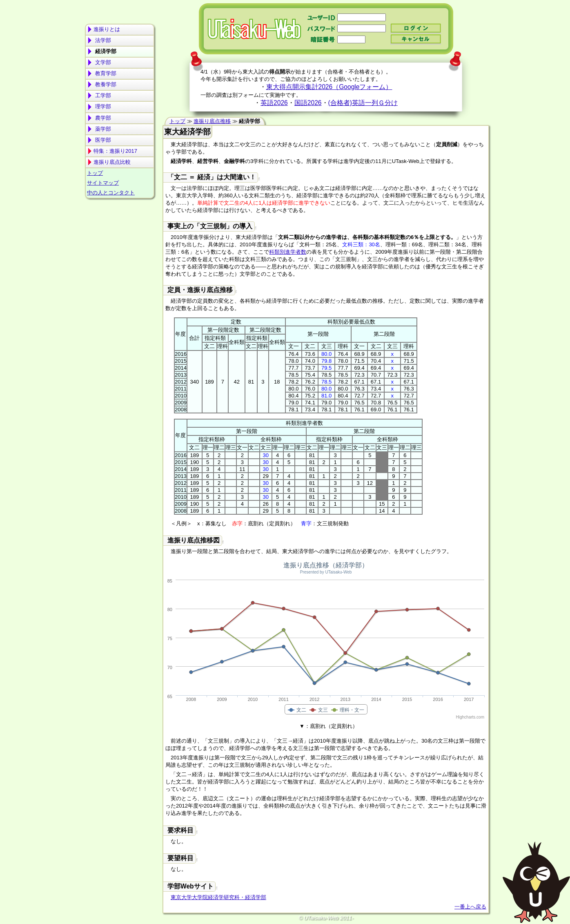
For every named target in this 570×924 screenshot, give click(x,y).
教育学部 (105, 73)
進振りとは (107, 29)
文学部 (102, 62)
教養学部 (105, 84)
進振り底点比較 (112, 162)
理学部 (102, 106)
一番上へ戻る (470, 907)
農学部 (102, 118)
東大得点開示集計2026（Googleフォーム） (329, 87)
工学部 (102, 95)
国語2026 (308, 103)
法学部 (102, 40)
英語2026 (274, 103)
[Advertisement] (120, 233)
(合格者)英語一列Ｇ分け (363, 103)
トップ (95, 173)
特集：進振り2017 (115, 151)
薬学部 (102, 129)
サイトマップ (103, 183)
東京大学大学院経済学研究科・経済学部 (218, 897)
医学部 (102, 140)
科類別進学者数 (288, 252)
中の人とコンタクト (111, 193)
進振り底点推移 (212, 121)
